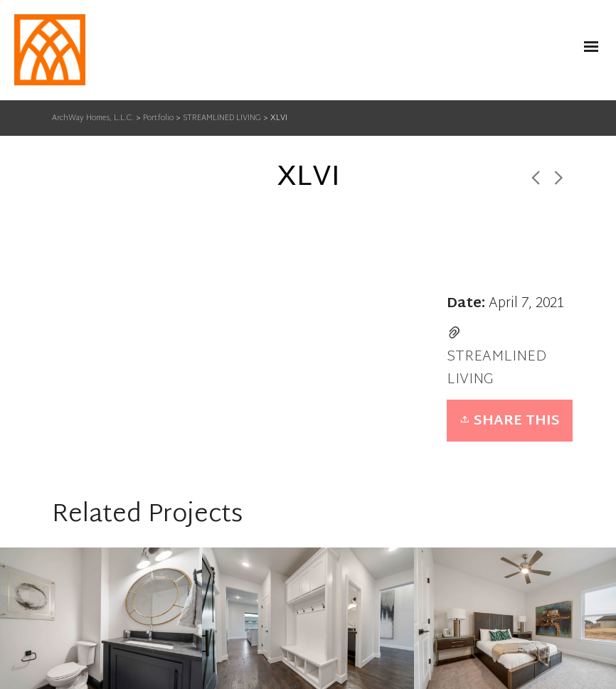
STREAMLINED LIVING (496, 368)
